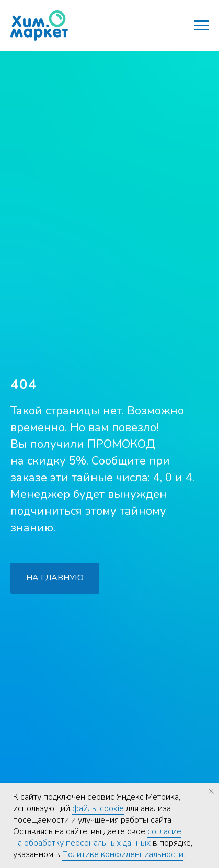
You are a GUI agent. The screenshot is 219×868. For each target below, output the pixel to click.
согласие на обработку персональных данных (97, 837)
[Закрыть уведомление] (211, 791)
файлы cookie (98, 808)
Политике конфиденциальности (123, 854)
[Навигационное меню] (201, 26)
